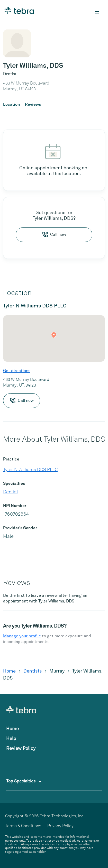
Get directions (17, 371)
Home (9, 671)
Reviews (33, 104)
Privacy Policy (60, 826)
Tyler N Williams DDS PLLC (30, 469)
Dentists (33, 671)
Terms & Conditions (23, 826)
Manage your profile (22, 636)
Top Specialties (24, 781)
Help (11, 738)
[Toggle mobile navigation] (97, 12)
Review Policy (21, 748)
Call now (54, 235)
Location (11, 104)
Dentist (11, 492)
